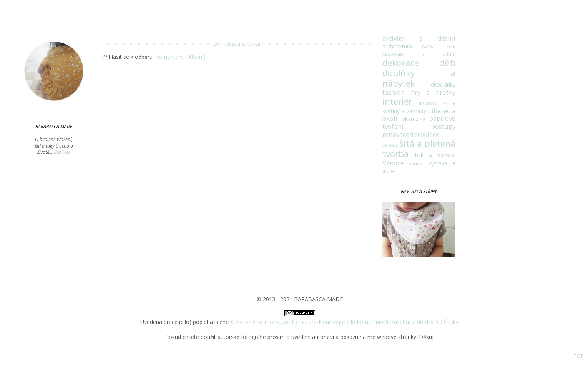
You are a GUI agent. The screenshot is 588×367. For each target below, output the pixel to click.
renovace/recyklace (411, 134)
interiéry (431, 103)
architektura (402, 46)
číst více (63, 152)
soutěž (391, 145)
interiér (401, 101)
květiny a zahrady (405, 111)
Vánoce (396, 163)
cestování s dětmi (419, 54)
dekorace (411, 63)
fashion (397, 92)
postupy (443, 126)
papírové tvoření (419, 122)
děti (447, 63)
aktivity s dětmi (419, 38)
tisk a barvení (435, 155)
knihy (449, 103)
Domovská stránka (237, 44)
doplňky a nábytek (419, 78)
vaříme (419, 164)
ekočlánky (443, 84)
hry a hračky (433, 92)
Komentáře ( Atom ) (180, 57)
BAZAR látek (439, 47)
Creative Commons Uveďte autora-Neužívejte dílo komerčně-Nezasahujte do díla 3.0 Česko (345, 322)
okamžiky (415, 119)
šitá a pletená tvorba (419, 148)
